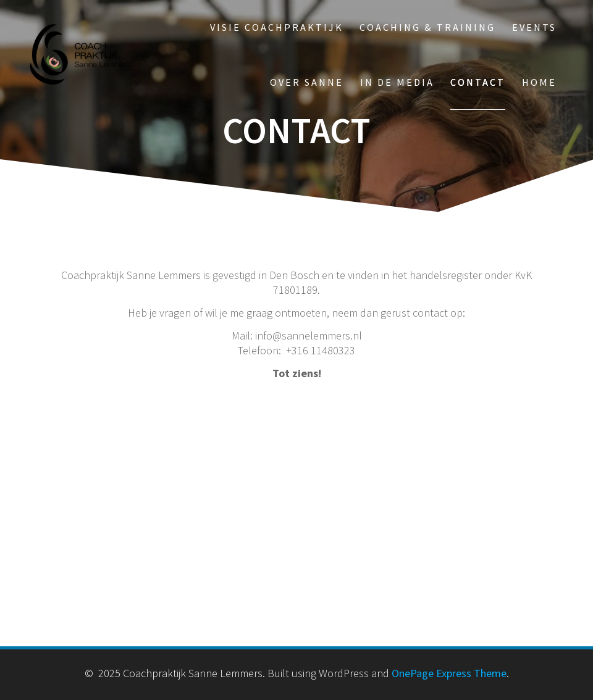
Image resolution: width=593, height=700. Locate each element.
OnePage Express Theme (449, 673)
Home (539, 82)
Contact (478, 82)
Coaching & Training (427, 27)
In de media (397, 82)
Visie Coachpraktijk (277, 27)
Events (534, 27)
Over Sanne (307, 82)
